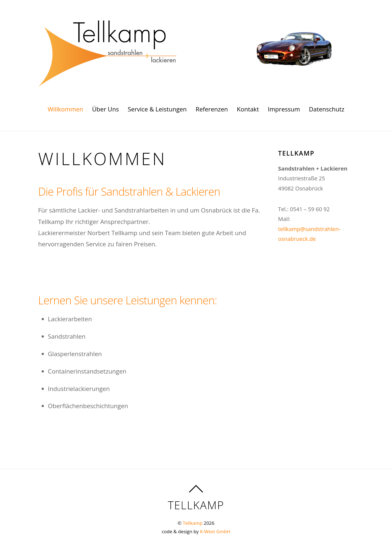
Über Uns (105, 109)
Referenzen (212, 109)
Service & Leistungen (157, 109)
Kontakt (248, 109)
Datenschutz (327, 109)
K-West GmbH (215, 531)
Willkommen (65, 109)
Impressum (284, 109)
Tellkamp (193, 523)
